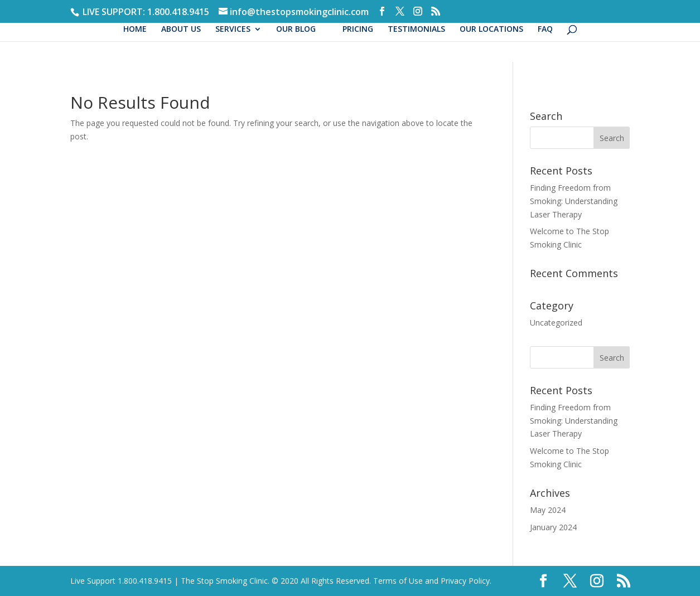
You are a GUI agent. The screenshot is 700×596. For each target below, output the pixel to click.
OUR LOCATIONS (491, 30)
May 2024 (548, 510)
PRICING (358, 30)
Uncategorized (556, 323)
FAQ (545, 30)
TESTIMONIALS (416, 30)
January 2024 (553, 527)
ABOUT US (181, 30)
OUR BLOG (296, 30)
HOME (135, 30)
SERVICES (233, 30)
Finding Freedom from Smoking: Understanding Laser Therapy (574, 201)
